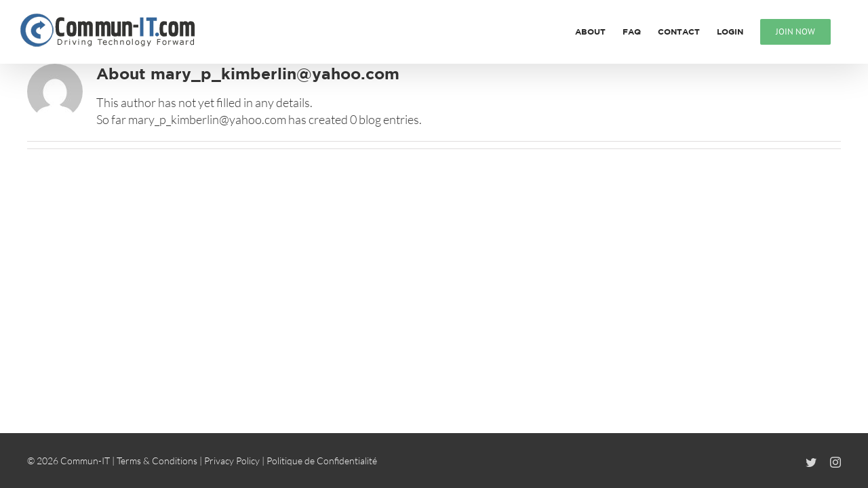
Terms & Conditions (157, 461)
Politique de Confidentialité (322, 461)
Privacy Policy (232, 461)
